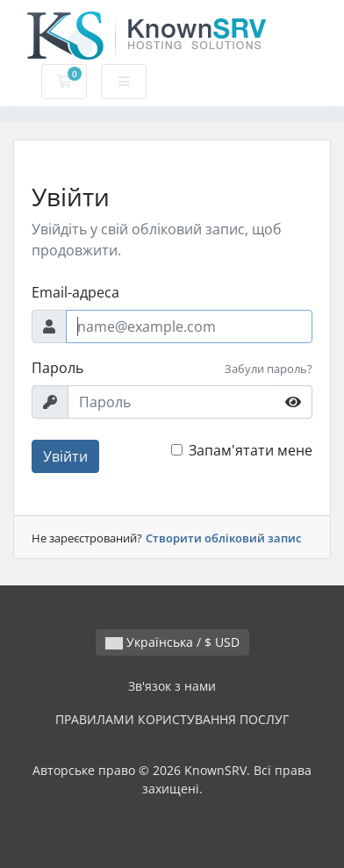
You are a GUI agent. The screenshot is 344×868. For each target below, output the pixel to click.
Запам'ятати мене (251, 450)
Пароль (57, 368)
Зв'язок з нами (172, 686)
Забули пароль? (269, 369)
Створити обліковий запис (223, 538)
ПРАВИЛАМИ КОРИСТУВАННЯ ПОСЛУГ (172, 719)
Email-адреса (75, 292)
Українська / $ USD (172, 642)
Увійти (65, 456)
